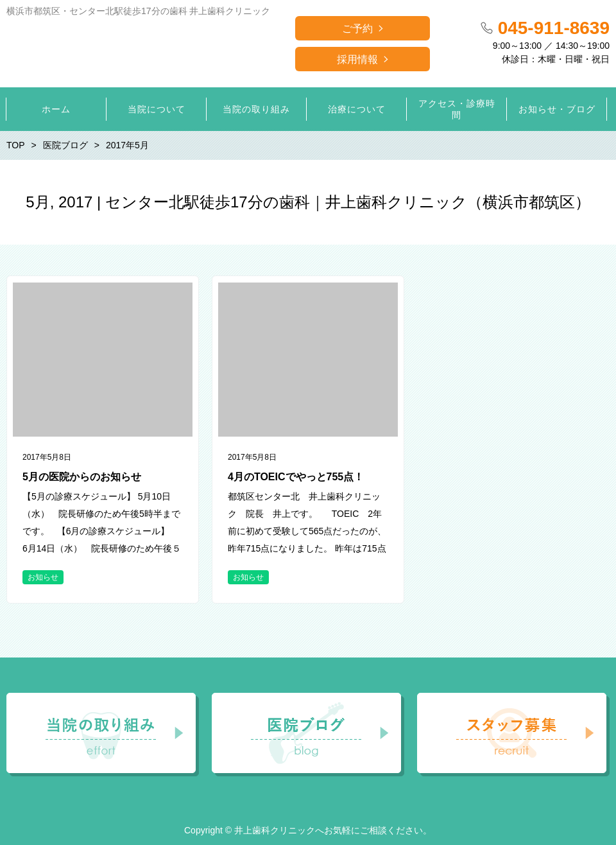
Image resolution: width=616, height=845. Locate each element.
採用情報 (357, 59)
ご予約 (357, 29)
